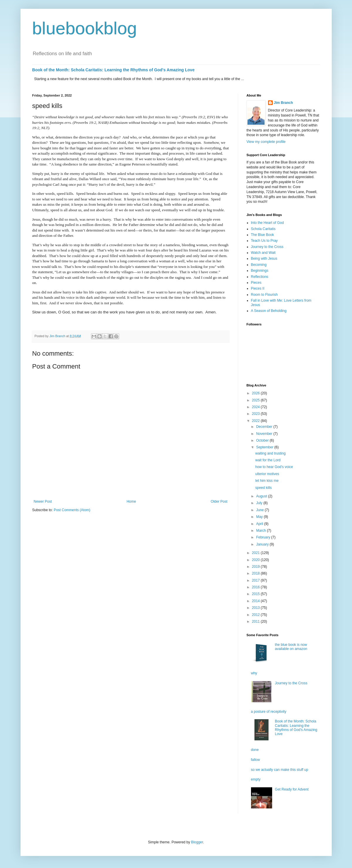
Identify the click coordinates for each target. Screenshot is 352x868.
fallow (256, 760)
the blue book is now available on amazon (291, 647)
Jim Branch (283, 103)
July (260, 503)
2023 (256, 414)
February (263, 537)
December (265, 427)
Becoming (259, 265)
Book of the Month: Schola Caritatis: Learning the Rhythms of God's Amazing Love (113, 70)
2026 (256, 393)
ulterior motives (267, 474)
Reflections (260, 277)
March (261, 531)
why (254, 673)
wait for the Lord (268, 460)
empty (256, 779)
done (255, 750)
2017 (256, 580)
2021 (256, 553)
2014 (256, 601)
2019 (256, 567)
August (262, 496)
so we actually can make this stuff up (280, 770)
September (265, 447)
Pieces (256, 283)
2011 (256, 622)
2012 (256, 615)
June (260, 510)
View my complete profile (266, 142)
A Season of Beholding (269, 311)
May (260, 517)
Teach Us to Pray (264, 241)
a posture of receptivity (269, 712)
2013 (256, 608)
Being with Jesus (264, 259)
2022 (256, 421)
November (265, 434)
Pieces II (258, 288)
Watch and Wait (263, 253)
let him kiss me (267, 481)
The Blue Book (263, 235)
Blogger (197, 842)
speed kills (263, 488)
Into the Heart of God (267, 223)
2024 (256, 407)
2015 (256, 594)
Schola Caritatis (263, 229)
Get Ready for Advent (292, 789)
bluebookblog (85, 28)
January (263, 544)
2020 (256, 560)
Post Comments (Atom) (72, 510)
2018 (256, 573)
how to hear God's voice (274, 467)
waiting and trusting (270, 453)
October (263, 440)
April (260, 524)
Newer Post (43, 501)
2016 (256, 587)
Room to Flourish (264, 295)
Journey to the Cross (267, 247)
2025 (256, 400)
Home (131, 501)
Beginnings (260, 271)
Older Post (219, 501)
